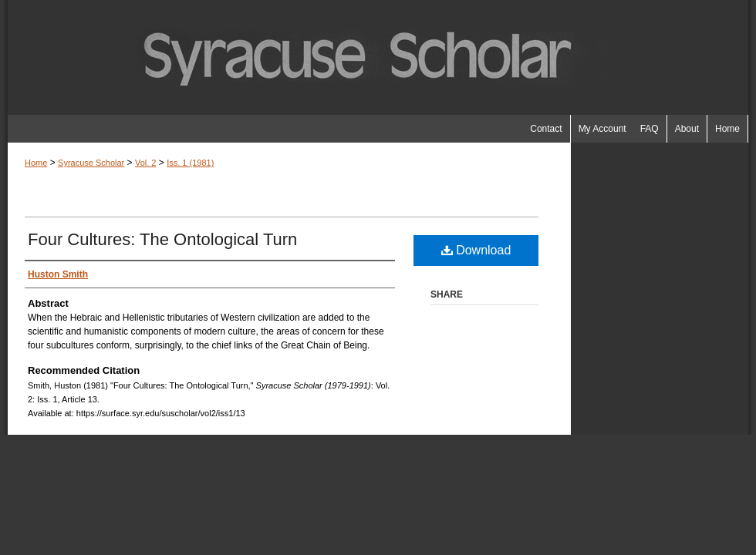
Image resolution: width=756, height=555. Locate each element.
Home (36, 163)
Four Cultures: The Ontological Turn (162, 239)
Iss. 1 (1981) (190, 163)
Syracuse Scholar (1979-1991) (378, 57)
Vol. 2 (146, 163)
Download (476, 250)
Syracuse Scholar (91, 163)
